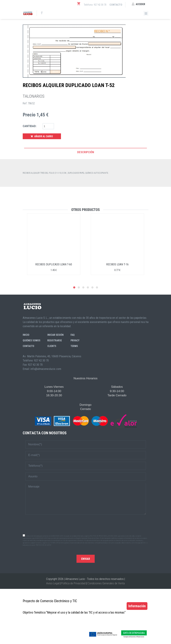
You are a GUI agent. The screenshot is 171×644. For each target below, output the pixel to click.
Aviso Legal (53, 583)
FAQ (73, 335)
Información (137, 606)
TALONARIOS (34, 96)
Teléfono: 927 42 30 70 (95, 5)
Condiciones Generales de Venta (106, 583)
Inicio (26, 335)
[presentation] (86, 524)
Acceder (139, 4)
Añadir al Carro (42, 136)
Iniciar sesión (55, 335)
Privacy (75, 340)
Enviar (86, 559)
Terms (74, 346)
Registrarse (55, 340)
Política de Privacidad (73, 583)
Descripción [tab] (86, 152)
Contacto (116, 5)
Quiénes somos (32, 340)
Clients (52, 346)
